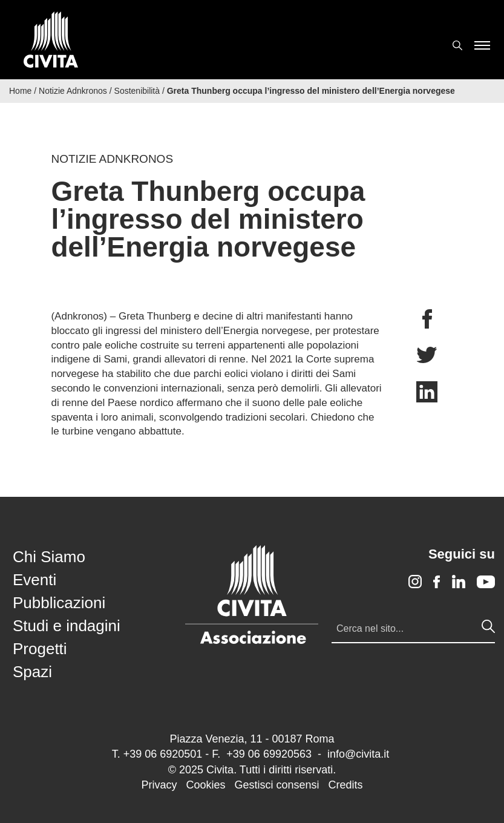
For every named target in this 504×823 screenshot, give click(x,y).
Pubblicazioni (59, 603)
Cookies (205, 785)
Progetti (40, 649)
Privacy (159, 785)
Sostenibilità (137, 91)
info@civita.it (358, 754)
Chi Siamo (49, 557)
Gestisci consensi (277, 785)
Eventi (34, 580)
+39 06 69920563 (269, 754)
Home (20, 91)
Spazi (32, 672)
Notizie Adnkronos (73, 91)
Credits (346, 785)
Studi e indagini (67, 626)
